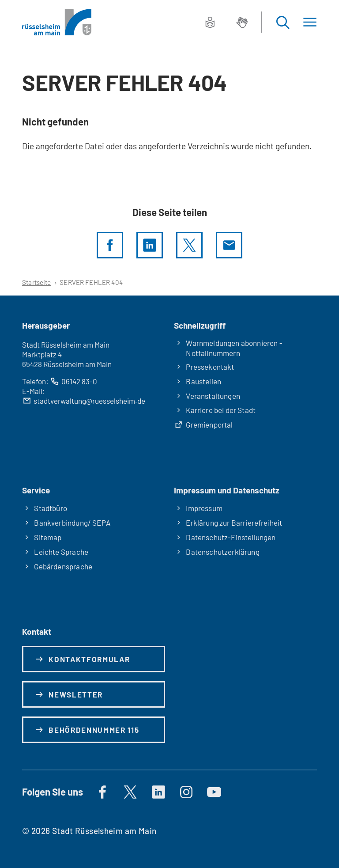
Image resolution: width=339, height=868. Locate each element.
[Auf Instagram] (186, 792)
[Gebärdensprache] (242, 22)
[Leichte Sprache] (210, 22)
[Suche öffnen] (282, 22)
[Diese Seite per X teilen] (189, 245)
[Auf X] (130, 792)
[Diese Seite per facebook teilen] (110, 245)
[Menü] (310, 22)
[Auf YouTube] (214, 792)
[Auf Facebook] (102, 792)
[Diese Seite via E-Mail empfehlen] (229, 245)
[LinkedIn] (150, 245)
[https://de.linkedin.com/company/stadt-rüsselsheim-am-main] (158, 792)
